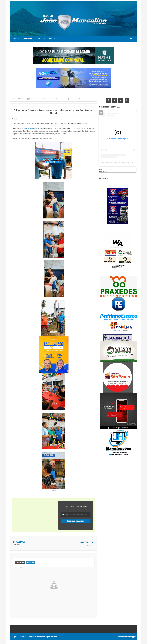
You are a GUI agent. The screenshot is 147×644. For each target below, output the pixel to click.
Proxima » (90, 545)
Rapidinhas (28, 39)
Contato (41, 39)
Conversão (20, 563)
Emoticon (31, 563)
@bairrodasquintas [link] (31, 129)
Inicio (17, 39)
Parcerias (53, 39)
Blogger (132, 637)
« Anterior (17, 545)
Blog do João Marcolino (34, 637)
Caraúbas (102, 174)
